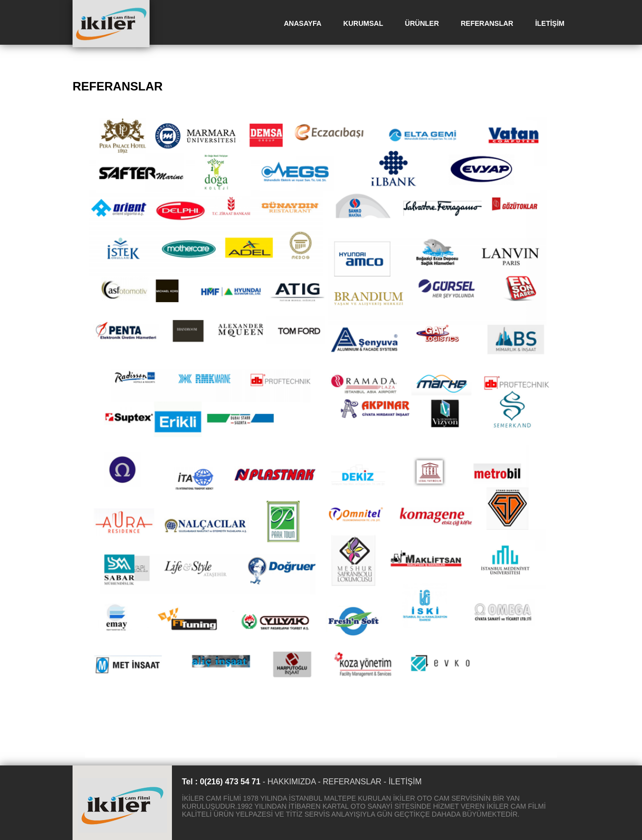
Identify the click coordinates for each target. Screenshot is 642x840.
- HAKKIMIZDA (289, 782)
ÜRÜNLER (422, 23)
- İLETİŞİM (402, 782)
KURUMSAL (363, 23)
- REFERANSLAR (350, 782)
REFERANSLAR (487, 23)
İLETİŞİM (550, 23)
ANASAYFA (303, 23)
